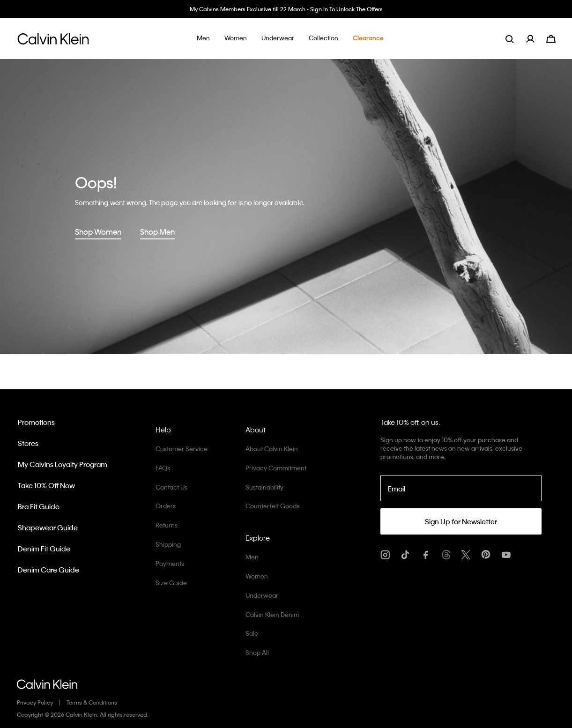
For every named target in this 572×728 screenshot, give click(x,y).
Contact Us (171, 487)
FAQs (163, 468)
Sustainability (264, 487)
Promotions (36, 422)
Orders (166, 506)
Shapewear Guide (48, 527)
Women (257, 576)
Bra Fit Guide (39, 506)
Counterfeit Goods (272, 506)
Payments (170, 563)
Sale (252, 633)
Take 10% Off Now (46, 485)
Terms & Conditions (92, 702)
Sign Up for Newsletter (461, 521)
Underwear (262, 595)
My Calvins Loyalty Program (63, 464)
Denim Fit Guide (44, 549)
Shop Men (157, 232)
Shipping (168, 544)
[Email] (461, 488)
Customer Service (182, 449)
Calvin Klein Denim (272, 614)
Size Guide (171, 583)
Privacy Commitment (276, 468)
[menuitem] (536, 39)
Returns (167, 525)
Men (252, 557)
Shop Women (98, 232)
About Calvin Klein (272, 449)
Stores (28, 443)
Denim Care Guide (48, 570)
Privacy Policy (35, 702)
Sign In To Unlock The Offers (346, 9)
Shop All (257, 652)
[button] (203, 38)
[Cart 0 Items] (551, 38)
